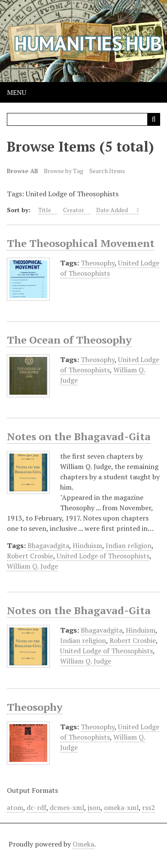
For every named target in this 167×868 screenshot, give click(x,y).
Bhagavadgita (48, 545)
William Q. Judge (32, 566)
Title (45, 210)
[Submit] (154, 119)
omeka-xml (121, 807)
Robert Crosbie (30, 556)
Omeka (83, 844)
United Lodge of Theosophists (110, 268)
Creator (74, 210)
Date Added (113, 210)
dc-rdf (36, 807)
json (94, 807)
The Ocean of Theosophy (69, 340)
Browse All (22, 171)
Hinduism (87, 545)
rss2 (149, 807)
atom (15, 807)
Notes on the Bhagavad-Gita (79, 436)
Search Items (107, 171)
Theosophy (98, 263)
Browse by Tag (64, 171)
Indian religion (129, 545)
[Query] (83, 119)
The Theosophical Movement (81, 243)
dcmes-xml (67, 807)
